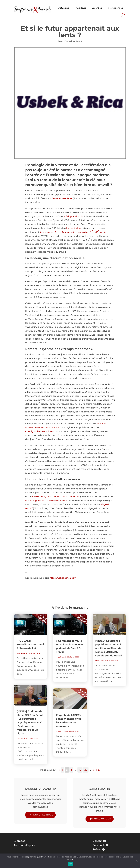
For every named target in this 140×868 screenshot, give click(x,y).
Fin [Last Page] (98, 770)
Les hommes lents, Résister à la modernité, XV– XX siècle (73, 231)
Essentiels (97, 8)
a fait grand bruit (73, 216)
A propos (20, 841)
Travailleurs (80, 8)
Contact (98, 841)
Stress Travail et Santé (70, 41)
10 (80, 770)
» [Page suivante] (94, 770)
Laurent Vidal (74, 228)
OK (71, 864)
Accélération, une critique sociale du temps (55, 496)
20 (86, 770)
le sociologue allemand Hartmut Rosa (46, 500)
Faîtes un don (102, 819)
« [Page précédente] (59, 770)
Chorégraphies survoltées (39, 431)
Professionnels (116, 8)
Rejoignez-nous (42, 815)
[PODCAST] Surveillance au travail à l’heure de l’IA (31, 645)
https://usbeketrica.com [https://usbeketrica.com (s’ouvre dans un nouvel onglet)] (63, 578)
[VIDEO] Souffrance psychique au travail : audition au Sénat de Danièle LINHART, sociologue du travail (109, 648)
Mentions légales (25, 845)
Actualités (64, 8)
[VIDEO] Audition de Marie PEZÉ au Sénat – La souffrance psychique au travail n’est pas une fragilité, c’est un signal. (30, 722)
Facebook (99, 845)
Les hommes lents (62, 198)
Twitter (97, 849)
